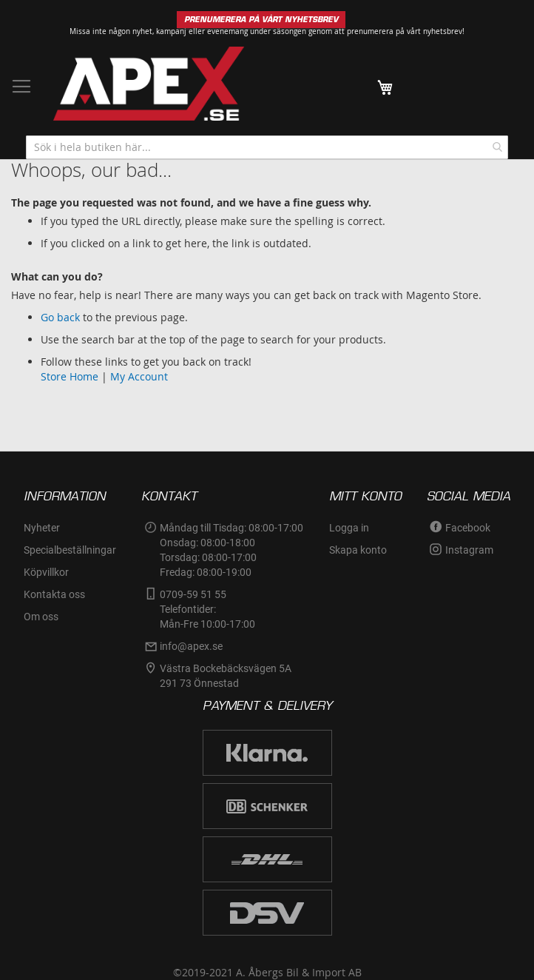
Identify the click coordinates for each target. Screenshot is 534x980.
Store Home (70, 376)
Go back (60, 317)
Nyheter (42, 528)
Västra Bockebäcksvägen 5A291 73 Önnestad (226, 676)
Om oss (41, 617)
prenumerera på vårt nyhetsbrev (405, 31)
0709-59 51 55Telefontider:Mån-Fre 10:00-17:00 (207, 609)
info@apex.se (191, 646)
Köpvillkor (46, 572)
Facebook (468, 528)
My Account (139, 376)
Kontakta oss (54, 594)
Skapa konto (358, 550)
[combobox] (267, 147)
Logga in (349, 528)
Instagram (469, 550)
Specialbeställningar (70, 550)
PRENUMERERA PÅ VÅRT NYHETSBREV (261, 20)
